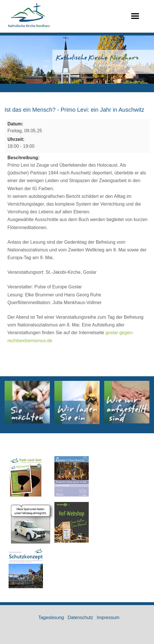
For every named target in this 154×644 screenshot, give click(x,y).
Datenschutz (80, 618)
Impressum (108, 618)
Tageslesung (51, 618)
